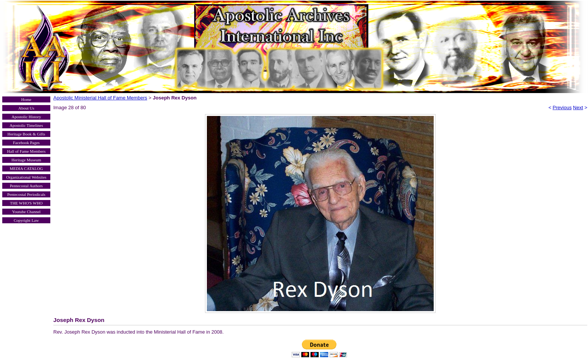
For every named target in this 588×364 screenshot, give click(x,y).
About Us (26, 108)
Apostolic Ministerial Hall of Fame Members (100, 98)
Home (26, 99)
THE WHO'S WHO (26, 203)
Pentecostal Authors (26, 186)
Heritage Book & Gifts (26, 134)
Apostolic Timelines (26, 125)
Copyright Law (26, 220)
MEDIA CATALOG (26, 168)
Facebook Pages (26, 143)
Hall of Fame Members (26, 151)
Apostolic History (26, 117)
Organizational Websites (26, 177)
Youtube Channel (26, 212)
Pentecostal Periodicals (26, 194)
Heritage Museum (26, 160)
